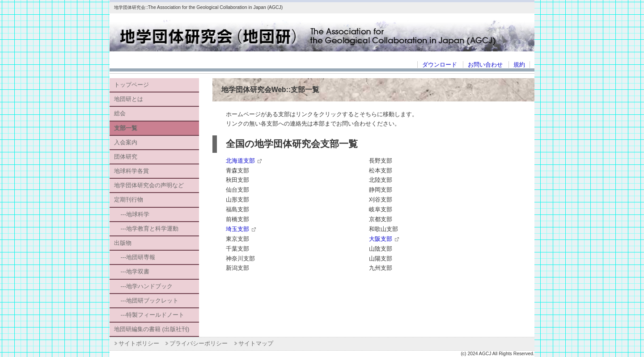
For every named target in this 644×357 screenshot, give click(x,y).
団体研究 (126, 157)
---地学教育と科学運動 (146, 229)
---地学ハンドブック (143, 286)
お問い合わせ (485, 65)
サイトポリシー (139, 343)
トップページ (131, 85)
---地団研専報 (135, 257)
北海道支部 (240, 161)
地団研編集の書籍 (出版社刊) (152, 329)
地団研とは (129, 99)
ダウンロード (440, 65)
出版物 (123, 243)
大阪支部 (381, 239)
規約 (519, 65)
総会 (120, 113)
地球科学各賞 (131, 171)
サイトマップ (256, 343)
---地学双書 (132, 271)
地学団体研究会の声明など (149, 185)
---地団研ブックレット (146, 300)
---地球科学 (132, 214)
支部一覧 (126, 128)
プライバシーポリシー (199, 343)
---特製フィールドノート (149, 315)
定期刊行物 (129, 199)
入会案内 (126, 142)
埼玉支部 (237, 229)
